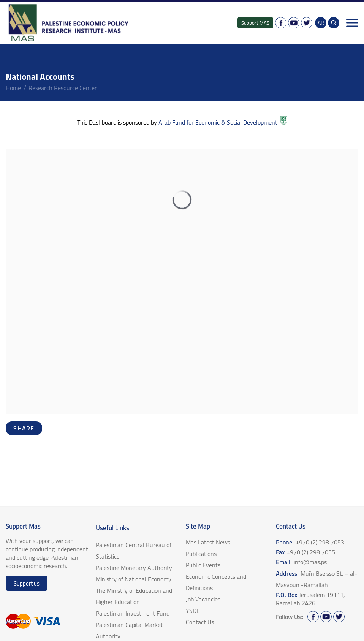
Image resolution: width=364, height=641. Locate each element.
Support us (27, 583)
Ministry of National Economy (134, 579)
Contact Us (200, 622)
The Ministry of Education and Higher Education (134, 596)
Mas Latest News (208, 542)
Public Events (203, 565)
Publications (201, 554)
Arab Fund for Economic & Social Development (222, 122)
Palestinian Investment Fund (133, 613)
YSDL (193, 611)
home (13, 88)
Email (301, 562)
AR (321, 23)
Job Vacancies (203, 599)
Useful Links (112, 528)
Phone (310, 542)
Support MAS (255, 23)
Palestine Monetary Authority (134, 568)
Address (317, 579)
